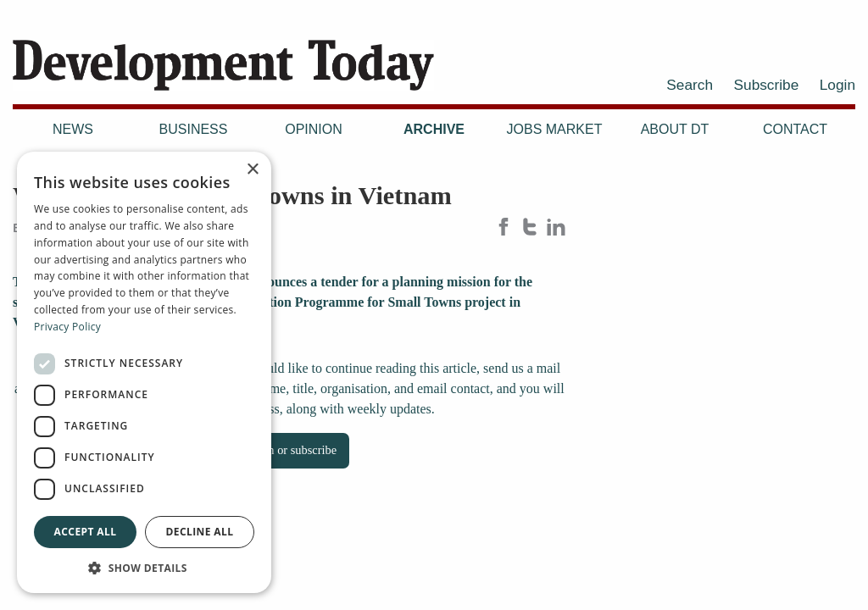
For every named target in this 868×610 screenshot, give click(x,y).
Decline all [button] (200, 532)
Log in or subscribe (290, 450)
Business (194, 129)
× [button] (252, 170)
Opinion (314, 129)
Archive (434, 129)
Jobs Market (555, 129)
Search (690, 85)
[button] (144, 568)
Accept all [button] (86, 532)
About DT (675, 129)
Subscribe (767, 85)
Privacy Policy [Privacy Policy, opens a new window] (67, 327)
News (73, 129)
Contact (795, 129)
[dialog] (144, 372)
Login (837, 85)
